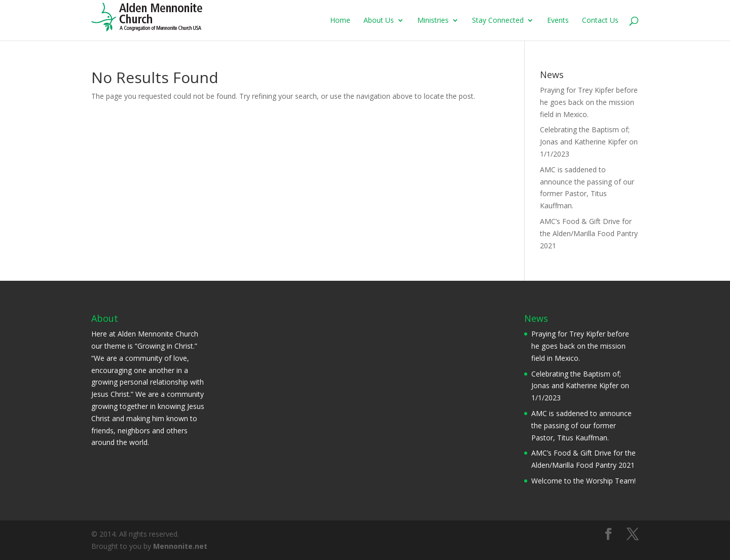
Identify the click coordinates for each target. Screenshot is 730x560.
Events (558, 21)
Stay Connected (498, 21)
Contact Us (600, 21)
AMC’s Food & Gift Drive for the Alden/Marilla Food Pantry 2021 (589, 233)
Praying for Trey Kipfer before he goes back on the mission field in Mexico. (589, 102)
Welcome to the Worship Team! (583, 481)
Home (340, 21)
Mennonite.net (180, 546)
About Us (379, 21)
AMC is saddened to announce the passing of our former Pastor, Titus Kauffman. (581, 425)
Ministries (433, 21)
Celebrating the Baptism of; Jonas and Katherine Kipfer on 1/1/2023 (589, 142)
